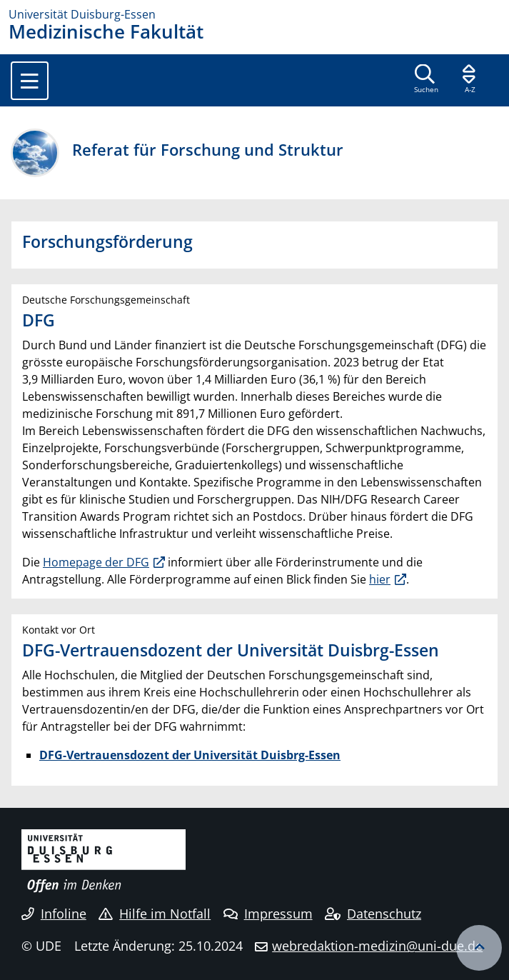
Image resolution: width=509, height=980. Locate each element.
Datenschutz (373, 914)
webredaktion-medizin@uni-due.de (377, 946)
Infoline (54, 914)
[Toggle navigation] (30, 81)
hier (380, 579)
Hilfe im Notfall (155, 914)
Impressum (268, 914)
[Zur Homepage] (254, 14)
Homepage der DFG (96, 562)
